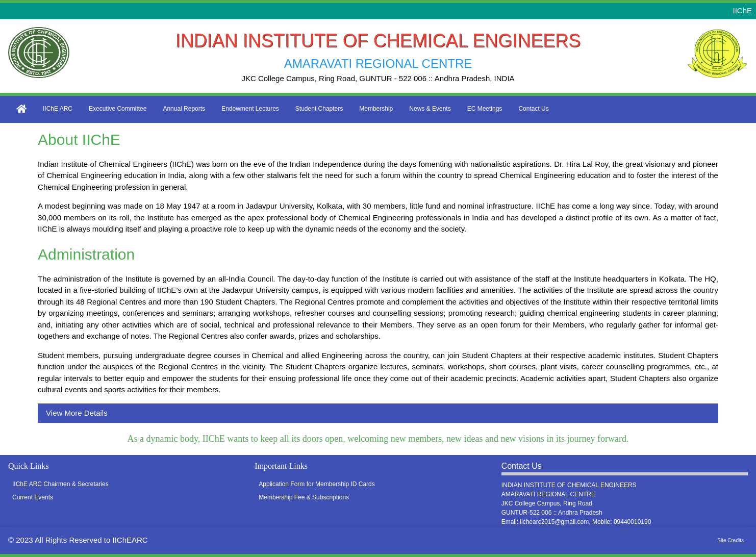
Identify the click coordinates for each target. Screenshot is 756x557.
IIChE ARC (58, 109)
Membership (376, 109)
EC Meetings (485, 109)
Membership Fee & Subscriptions (304, 497)
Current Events (33, 497)
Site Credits (730, 540)
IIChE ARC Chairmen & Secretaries (60, 484)
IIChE (742, 10)
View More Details (77, 413)
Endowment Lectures (250, 109)
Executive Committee (118, 109)
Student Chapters (319, 109)
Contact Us (533, 109)
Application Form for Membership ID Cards (317, 484)
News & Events (430, 109)
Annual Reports (184, 109)
